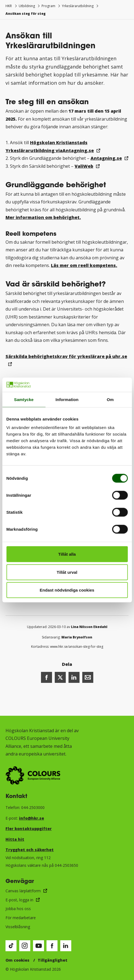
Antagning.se (106, 158)
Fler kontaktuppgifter (29, 829)
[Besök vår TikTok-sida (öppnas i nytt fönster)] (11, 946)
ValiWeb (84, 166)
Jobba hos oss (18, 909)
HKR (9, 6)
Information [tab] (67, 399)
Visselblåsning (18, 927)
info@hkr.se (32, 818)
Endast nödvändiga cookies (67, 590)
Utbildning (27, 6)
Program (48, 6)
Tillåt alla (67, 554)
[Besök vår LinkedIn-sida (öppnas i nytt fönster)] (66, 946)
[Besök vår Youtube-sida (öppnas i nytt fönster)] (39, 946)
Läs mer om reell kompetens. (84, 265)
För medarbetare (21, 918)
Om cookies (17, 960)
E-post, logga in (19, 900)
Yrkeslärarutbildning (78, 6)
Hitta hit (15, 839)
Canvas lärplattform (23, 891)
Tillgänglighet (53, 960)
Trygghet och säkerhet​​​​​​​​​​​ (30, 850)
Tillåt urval (67, 572)
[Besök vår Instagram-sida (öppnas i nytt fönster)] (25, 946)
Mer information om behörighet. (43, 217)
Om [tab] (110, 399)
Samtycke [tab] (24, 399)
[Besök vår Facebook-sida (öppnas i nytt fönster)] (52, 946)
